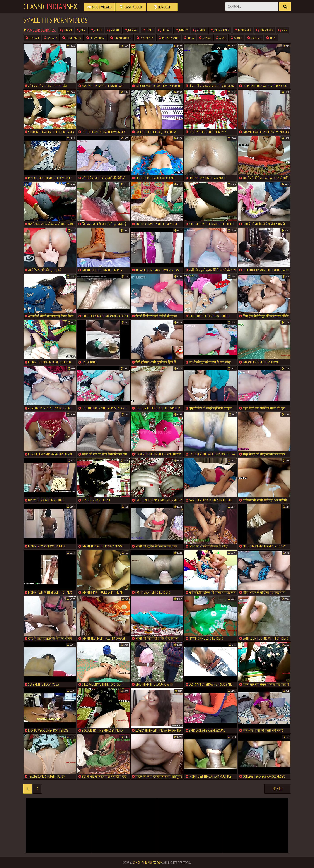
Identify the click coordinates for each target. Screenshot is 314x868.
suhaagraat (96, 38)
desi (81, 30)
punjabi (199, 30)
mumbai (131, 30)
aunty (96, 30)
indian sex (243, 30)
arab (221, 38)
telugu (164, 30)
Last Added (131, 7)
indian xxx (265, 30)
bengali (32, 38)
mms (283, 30)
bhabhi (113, 30)
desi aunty (145, 38)
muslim (182, 30)
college (254, 38)
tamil (148, 30)
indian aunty (169, 38)
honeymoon (72, 38)
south (236, 38)
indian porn (220, 30)
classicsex (50, 7)
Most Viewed (99, 7)
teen (271, 38)
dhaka (205, 38)
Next (278, 789)
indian (66, 30)
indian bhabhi (121, 38)
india (189, 38)
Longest (162, 7)
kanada (51, 38)
